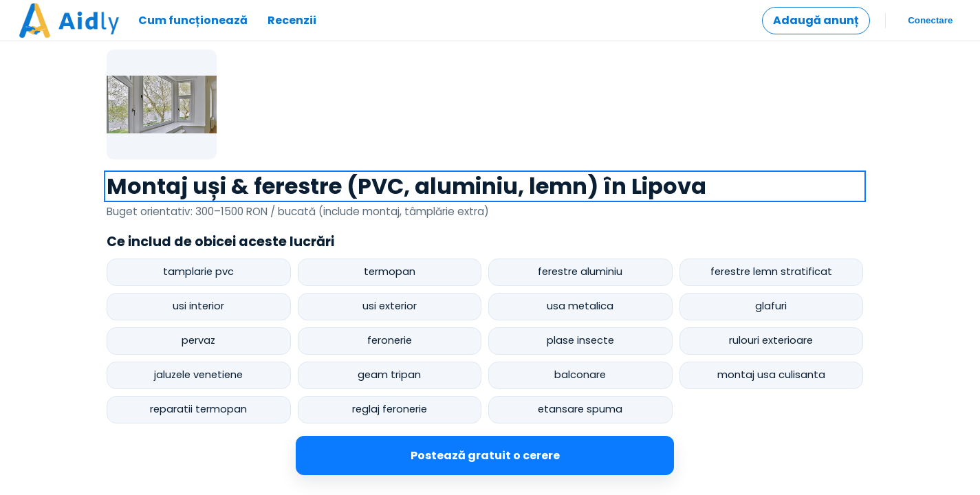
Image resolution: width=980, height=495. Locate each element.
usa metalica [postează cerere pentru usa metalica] (580, 306)
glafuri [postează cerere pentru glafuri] (771, 306)
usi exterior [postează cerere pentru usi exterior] (390, 306)
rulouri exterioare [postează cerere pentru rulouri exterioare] (771, 340)
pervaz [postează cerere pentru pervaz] (198, 340)
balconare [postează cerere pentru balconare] (580, 375)
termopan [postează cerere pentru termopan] (390, 272)
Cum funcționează (193, 20)
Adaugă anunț (816, 20)
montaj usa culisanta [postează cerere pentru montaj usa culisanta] (771, 375)
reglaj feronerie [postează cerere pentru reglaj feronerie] (390, 409)
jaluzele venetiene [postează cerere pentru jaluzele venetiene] (198, 375)
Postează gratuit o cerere (485, 455)
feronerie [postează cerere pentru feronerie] (390, 340)
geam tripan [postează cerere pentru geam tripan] (389, 375)
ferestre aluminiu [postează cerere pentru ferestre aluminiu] (580, 272)
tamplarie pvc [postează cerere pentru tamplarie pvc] (198, 272)
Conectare (931, 20)
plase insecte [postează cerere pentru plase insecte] (580, 340)
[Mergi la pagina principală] (69, 21)
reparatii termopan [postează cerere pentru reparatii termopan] (198, 409)
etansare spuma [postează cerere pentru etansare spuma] (580, 409)
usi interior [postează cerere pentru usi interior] (198, 306)
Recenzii (292, 20)
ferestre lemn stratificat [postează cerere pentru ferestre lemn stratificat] (771, 272)
